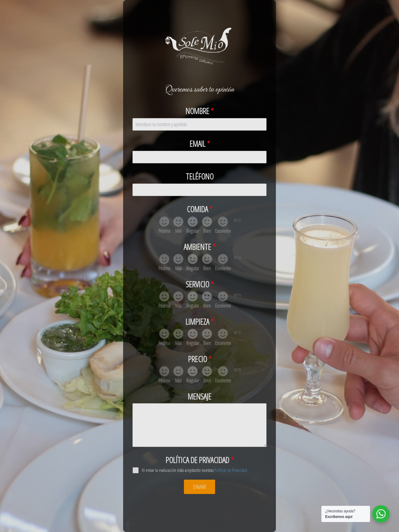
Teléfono (200, 176)
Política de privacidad (199, 460)
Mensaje (199, 396)
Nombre (199, 111)
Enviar (200, 487)
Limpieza (199, 322)
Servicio (200, 284)
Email (200, 144)
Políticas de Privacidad (231, 470)
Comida (199, 209)
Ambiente (199, 247)
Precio (200, 359)
